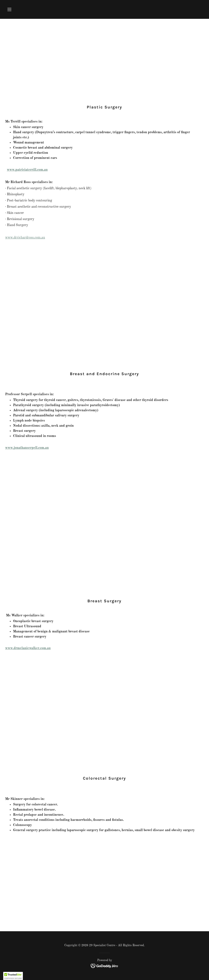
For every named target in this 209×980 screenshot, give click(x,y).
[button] (20, 9)
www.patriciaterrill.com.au (27, 170)
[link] (105, 966)
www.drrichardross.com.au (25, 238)
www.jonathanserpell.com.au (27, 448)
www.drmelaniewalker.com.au (28, 648)
